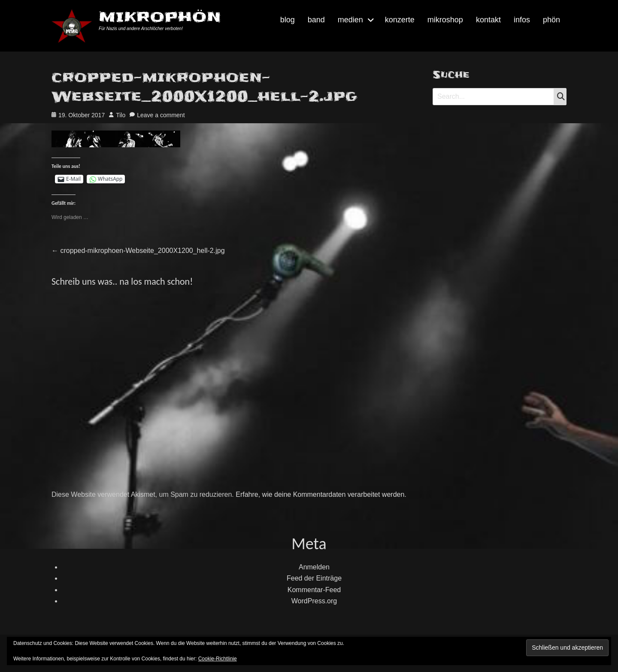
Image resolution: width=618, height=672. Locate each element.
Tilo (121, 115)
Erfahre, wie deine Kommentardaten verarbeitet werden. (321, 494)
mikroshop (445, 20)
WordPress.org (314, 601)
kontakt (488, 20)
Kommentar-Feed (314, 590)
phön (551, 20)
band (316, 20)
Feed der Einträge (314, 578)
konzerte (400, 20)
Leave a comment (161, 115)
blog (288, 20)
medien (350, 20)
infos (522, 20)
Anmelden (314, 567)
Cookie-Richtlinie (218, 659)
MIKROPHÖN (160, 17)
